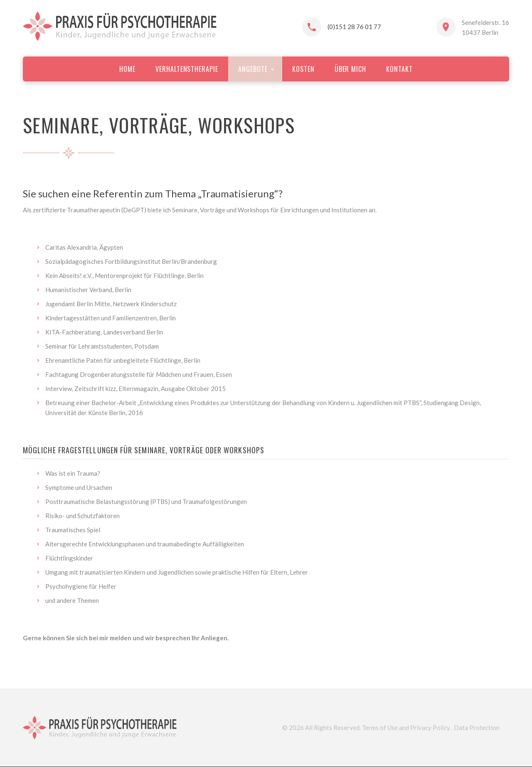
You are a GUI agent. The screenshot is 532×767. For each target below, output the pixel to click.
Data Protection (477, 728)
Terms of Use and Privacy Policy (406, 728)
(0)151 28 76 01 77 (354, 27)
